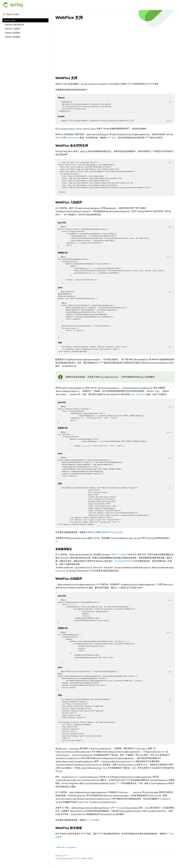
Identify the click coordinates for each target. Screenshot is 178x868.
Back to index (11, 14)
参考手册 (90, 571)
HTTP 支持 (111, 138)
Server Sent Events (138, 394)
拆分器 (151, 768)
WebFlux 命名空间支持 (14, 24)
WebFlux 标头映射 (12, 37)
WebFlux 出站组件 (12, 33)
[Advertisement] (115, 54)
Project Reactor (73, 138)
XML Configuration (69, 847)
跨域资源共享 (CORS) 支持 (111, 532)
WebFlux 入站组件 (12, 29)
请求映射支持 (91, 532)
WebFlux (59, 138)
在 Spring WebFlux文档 (125, 561)
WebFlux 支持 (9, 20)
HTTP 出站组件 (92, 820)
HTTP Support (121, 554)
